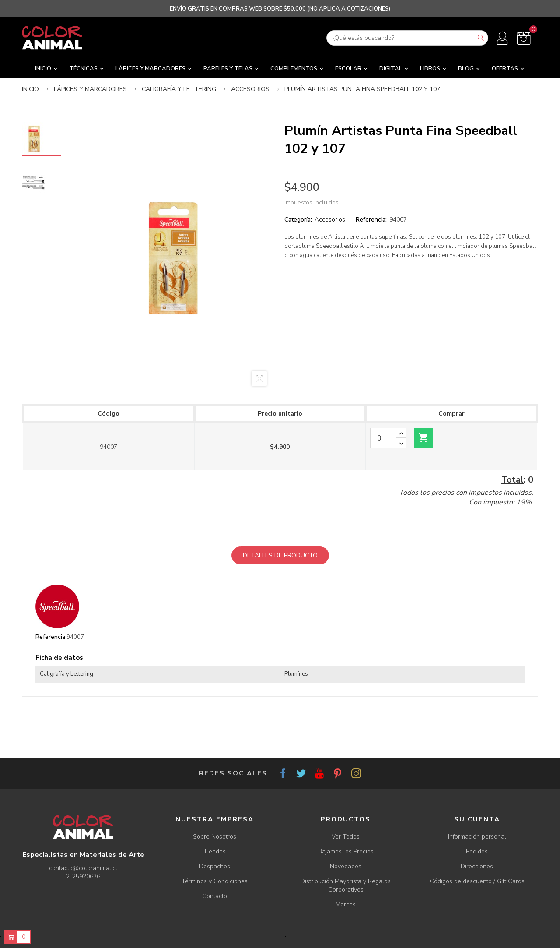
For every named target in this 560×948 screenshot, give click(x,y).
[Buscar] (407, 38)
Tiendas (215, 851)
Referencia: (371, 220)
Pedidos (477, 851)
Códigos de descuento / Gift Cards (477, 881)
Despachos (215, 866)
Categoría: (298, 220)
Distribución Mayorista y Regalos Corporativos (346, 885)
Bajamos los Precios (346, 851)
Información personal (477, 837)
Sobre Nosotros (215, 837)
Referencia (50, 637)
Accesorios (330, 220)
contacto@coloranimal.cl (83, 868)
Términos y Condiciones (215, 881)
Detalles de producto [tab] (280, 555)
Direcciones (477, 866)
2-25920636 (83, 876)
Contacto (215, 896)
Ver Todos (346, 837)
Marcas (346, 904)
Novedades (346, 866)
